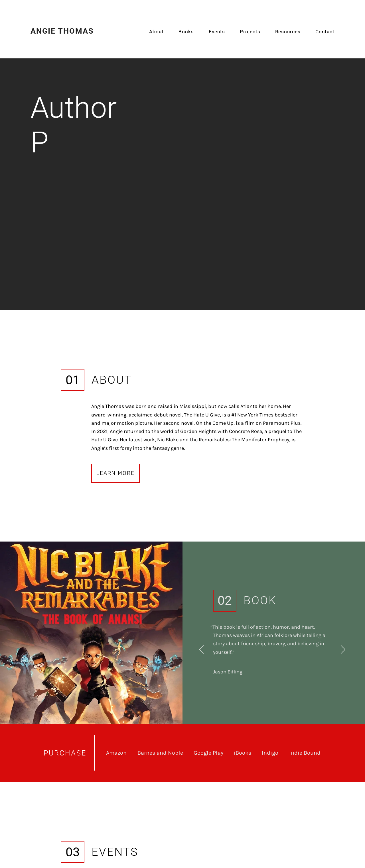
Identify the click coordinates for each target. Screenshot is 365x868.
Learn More (115, 473)
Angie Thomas (62, 31)
